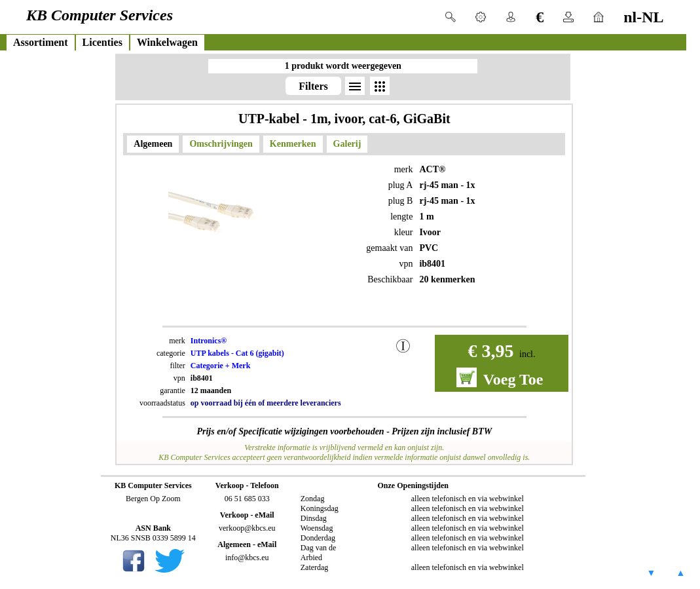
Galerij (347, 144)
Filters (313, 86)
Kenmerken (293, 144)
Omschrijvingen (221, 144)
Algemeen (153, 144)
